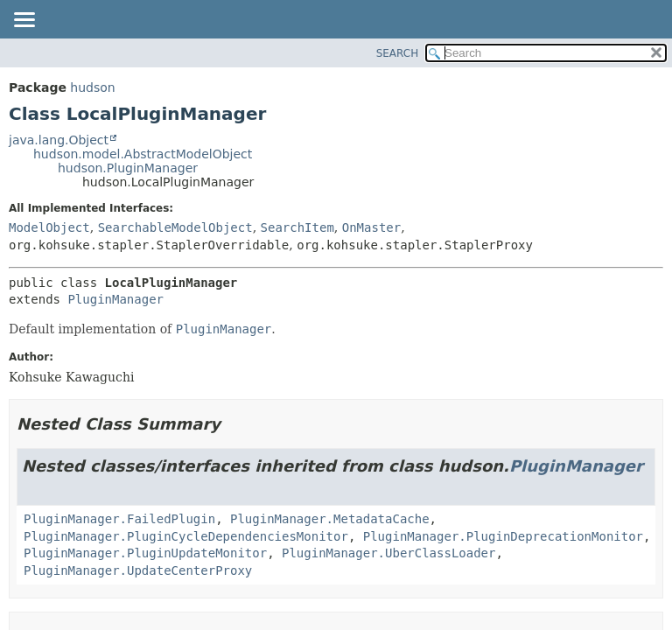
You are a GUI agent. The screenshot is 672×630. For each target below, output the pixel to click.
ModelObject (49, 227)
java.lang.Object (59, 140)
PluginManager (115, 299)
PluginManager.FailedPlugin (119, 519)
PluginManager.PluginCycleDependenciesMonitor (186, 536)
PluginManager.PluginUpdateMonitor (145, 553)
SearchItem (297, 227)
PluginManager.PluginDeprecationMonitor (503, 536)
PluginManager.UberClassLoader (388, 553)
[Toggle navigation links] (24, 21)
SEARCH (398, 53)
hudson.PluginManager (128, 168)
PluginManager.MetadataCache (330, 519)
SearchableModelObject (175, 227)
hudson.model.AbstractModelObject (143, 154)
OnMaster (371, 227)
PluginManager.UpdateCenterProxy (138, 570)
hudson (92, 87)
